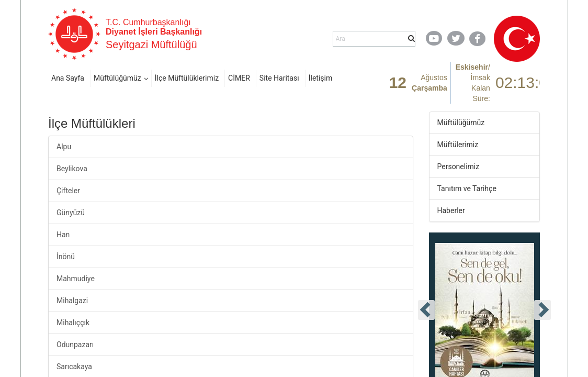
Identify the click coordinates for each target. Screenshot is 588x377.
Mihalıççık (73, 323)
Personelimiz (459, 167)
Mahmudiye (76, 279)
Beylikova (72, 169)
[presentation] (426, 310)
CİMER (239, 78)
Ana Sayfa (68, 78)
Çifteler (68, 191)
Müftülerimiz (458, 145)
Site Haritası (279, 78)
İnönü (66, 257)
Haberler (451, 210)
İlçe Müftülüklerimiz (187, 78)
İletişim (321, 78)
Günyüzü (71, 213)
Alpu (64, 147)
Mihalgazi (72, 301)
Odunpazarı (75, 345)
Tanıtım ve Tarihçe (467, 188)
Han (63, 235)
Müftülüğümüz (117, 78)
